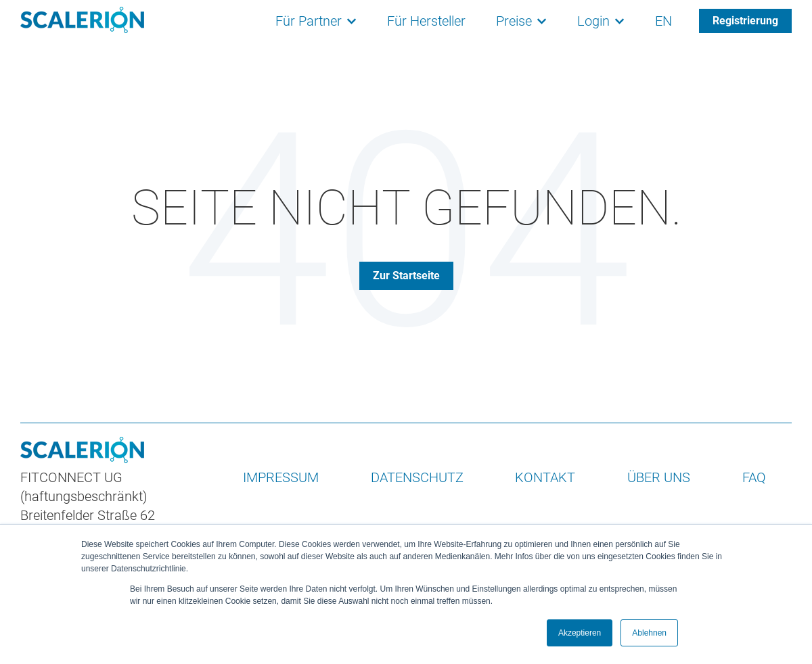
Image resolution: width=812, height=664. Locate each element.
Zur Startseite (406, 276)
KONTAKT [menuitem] (545, 477)
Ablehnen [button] (649, 633)
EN (663, 21)
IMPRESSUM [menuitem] (281, 477)
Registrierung (745, 21)
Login (593, 21)
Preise (514, 21)
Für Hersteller (426, 21)
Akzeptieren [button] (580, 633)
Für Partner (309, 21)
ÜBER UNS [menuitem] (659, 477)
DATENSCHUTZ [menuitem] (417, 477)
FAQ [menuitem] (754, 477)
